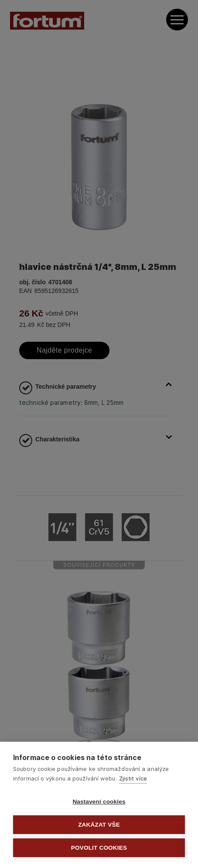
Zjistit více (133, 778)
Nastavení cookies (99, 802)
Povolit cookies (99, 848)
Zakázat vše (99, 825)
